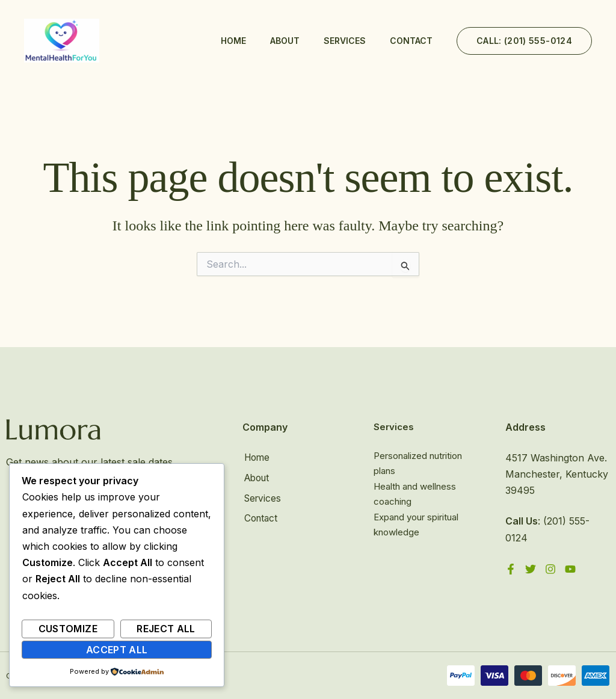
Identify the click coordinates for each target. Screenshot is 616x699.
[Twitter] (531, 569)
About (285, 41)
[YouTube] (570, 569)
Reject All (166, 629)
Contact (411, 41)
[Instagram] (550, 569)
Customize (68, 629)
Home (233, 41)
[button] (524, 41)
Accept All (117, 650)
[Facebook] (511, 569)
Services (345, 41)
